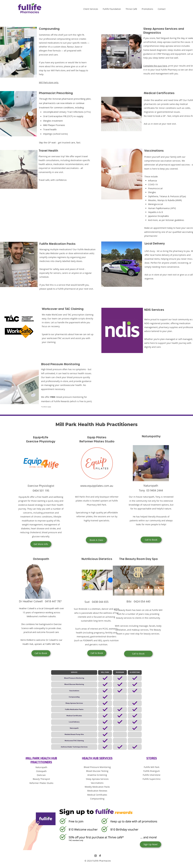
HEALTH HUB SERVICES (97, 758)
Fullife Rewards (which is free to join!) (72, 401)
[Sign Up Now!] (151, 844)
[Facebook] (175, 9)
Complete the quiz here (155, 66)
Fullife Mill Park (152, 767)
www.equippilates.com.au (97, 486)
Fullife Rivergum (152, 771)
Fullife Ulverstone (152, 775)
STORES (152, 758)
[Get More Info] (41, 544)
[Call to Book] (151, 540)
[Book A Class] (96, 540)
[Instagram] (171, 9)
